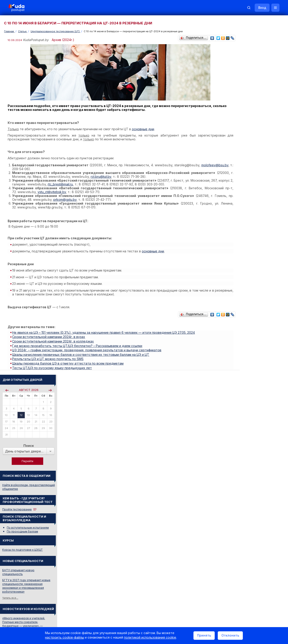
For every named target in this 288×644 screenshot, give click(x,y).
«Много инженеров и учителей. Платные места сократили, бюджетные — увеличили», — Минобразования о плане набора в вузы (257, 272)
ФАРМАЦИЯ (241, 381)
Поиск (259, 92)
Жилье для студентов (248, 525)
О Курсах (240, 348)
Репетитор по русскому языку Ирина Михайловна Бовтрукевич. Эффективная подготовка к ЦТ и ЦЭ (258, 559)
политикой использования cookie (150, 638)
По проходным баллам (253, 178)
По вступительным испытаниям (259, 174)
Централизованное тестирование (256, 320)
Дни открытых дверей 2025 (260, 446)
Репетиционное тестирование (254, 316)
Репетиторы (241, 519)
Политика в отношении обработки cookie (42, 621)
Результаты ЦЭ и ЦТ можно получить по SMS (49, 352)
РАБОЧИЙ (240, 397)
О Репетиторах (243, 345)
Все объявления (244, 531)
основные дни (143, 128)
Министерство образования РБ (254, 492)
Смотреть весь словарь (249, 409)
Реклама (193, 583)
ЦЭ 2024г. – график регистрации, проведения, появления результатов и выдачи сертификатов (88, 344)
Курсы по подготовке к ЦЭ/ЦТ (253, 196)
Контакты (215, 583)
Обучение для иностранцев (254, 583)
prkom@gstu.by (71, 199)
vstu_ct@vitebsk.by (52, 191)
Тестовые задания (246, 324)
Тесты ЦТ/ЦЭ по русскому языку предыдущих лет (53, 360)
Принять (204, 636)
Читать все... (241, 244)
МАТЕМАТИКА (243, 375)
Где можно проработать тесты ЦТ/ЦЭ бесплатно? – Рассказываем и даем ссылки (79, 340)
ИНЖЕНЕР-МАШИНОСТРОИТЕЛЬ (256, 403)
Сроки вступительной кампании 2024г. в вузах (50, 333)
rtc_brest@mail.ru (76, 183)
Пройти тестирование (248, 156)
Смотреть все (242, 453)
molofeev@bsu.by (53, 168)
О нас (175, 583)
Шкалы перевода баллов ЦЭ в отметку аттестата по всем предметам (69, 356)
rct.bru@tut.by (104, 176)
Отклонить (230, 636)
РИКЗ (237, 486)
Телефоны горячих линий (250, 474)
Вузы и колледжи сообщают (260, 440)
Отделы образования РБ (250, 480)
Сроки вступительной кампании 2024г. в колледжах (54, 337)
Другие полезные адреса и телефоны (259, 498)
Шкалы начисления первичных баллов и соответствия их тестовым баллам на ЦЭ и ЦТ (82, 348)
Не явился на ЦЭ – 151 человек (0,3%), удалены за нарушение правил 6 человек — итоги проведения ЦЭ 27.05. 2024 (105, 329)
